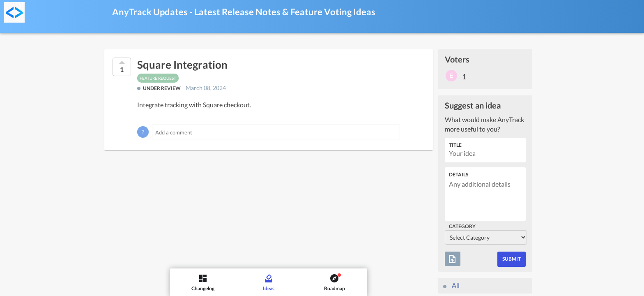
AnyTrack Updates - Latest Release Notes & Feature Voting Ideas (244, 12)
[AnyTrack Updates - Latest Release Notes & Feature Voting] (14, 12)
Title (455, 145)
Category (462, 226)
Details (459, 175)
